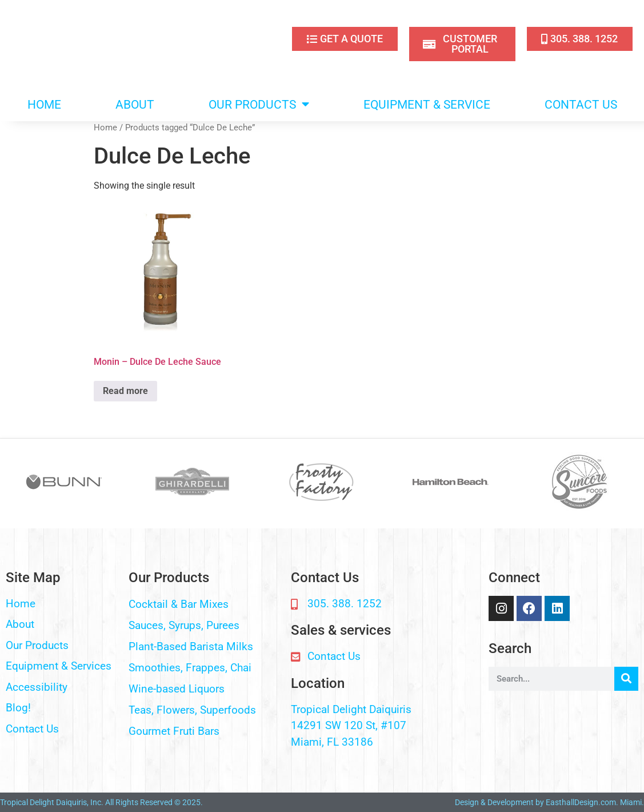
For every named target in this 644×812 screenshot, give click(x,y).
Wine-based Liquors (177, 689)
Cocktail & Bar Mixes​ (179, 604)
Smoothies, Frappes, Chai (190, 668)
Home (105, 128)
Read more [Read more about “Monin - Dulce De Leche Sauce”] (125, 391)
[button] (204, 605)
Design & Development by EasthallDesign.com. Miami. (549, 802)
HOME (44, 105)
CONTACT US (581, 105)
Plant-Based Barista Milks (191, 646)
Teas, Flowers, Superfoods (192, 710)
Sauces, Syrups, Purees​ (184, 625)
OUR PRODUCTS (259, 104)
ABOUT (135, 105)
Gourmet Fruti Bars (174, 731)
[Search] (626, 679)
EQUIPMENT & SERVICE (427, 105)
